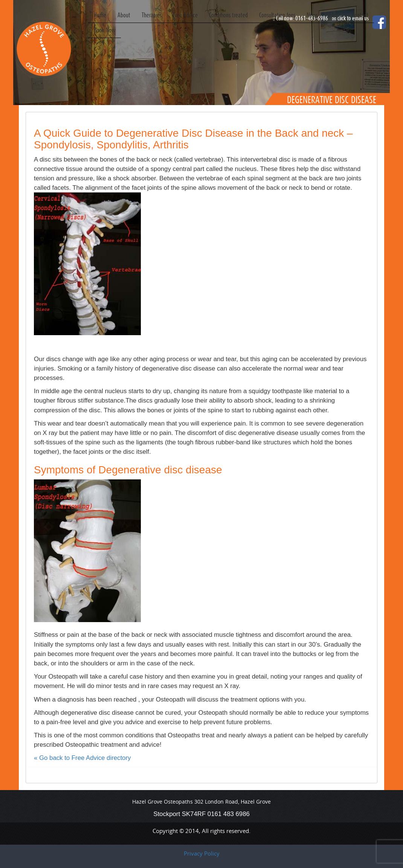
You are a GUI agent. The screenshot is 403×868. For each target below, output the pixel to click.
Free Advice (185, 15)
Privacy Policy (202, 853)
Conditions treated (228, 15)
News (312, 15)
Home (100, 15)
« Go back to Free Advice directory (82, 758)
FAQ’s (335, 15)
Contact (360, 15)
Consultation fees (277, 15)
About (124, 15)
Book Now (105, 30)
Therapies (152, 15)
